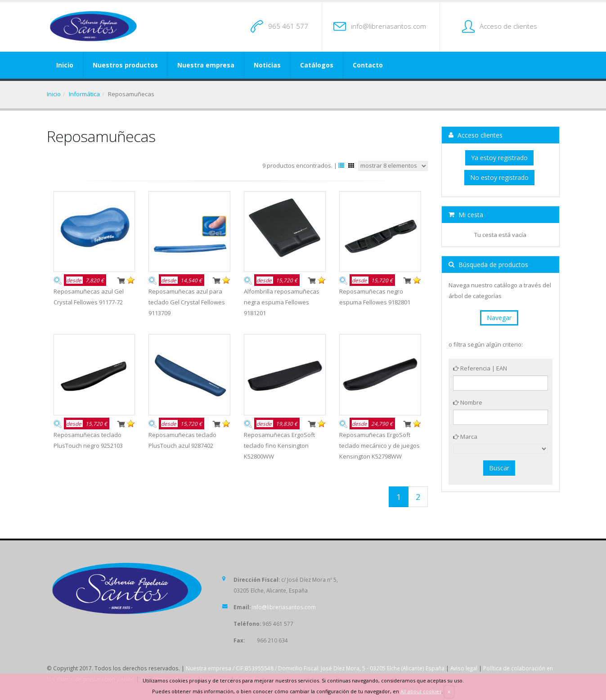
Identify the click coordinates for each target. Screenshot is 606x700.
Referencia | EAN (480, 368)
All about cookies (421, 691)
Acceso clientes (476, 135)
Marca (465, 437)
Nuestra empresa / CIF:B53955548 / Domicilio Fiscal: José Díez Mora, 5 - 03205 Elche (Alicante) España (315, 668)
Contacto (368, 65)
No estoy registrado (499, 177)
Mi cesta (466, 215)
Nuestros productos (125, 65)
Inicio (65, 65)
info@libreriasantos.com (388, 26)
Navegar (499, 318)
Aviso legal (464, 668)
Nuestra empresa (206, 65)
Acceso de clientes (508, 26)
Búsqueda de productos (488, 265)
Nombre (468, 402)
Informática (84, 94)
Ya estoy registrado (499, 158)
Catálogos (317, 65)
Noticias (267, 65)
